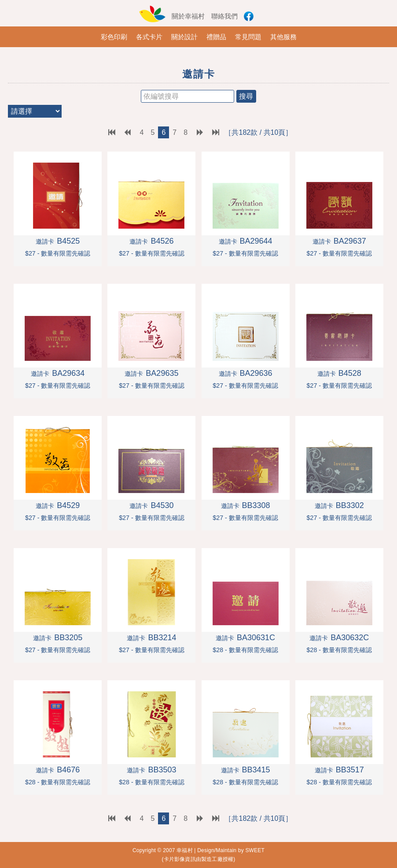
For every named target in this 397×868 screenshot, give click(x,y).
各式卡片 (149, 37)
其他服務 (283, 37)
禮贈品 (216, 37)
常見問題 (248, 37)
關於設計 (184, 37)
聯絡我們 (224, 16)
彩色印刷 (114, 37)
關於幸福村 (188, 16)
